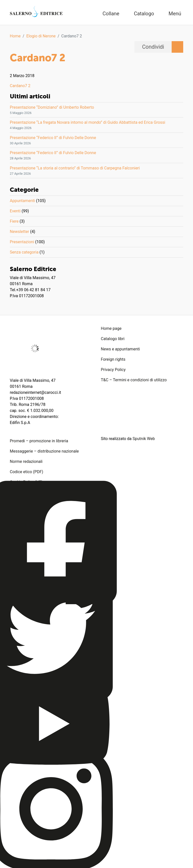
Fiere (14, 221)
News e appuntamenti (120, 349)
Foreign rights (113, 359)
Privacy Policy (113, 370)
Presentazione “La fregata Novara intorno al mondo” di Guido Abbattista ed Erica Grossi (87, 122)
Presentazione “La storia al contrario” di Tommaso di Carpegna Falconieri (75, 168)
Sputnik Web (144, 439)
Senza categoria (24, 252)
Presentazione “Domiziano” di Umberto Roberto (52, 107)
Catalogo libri (113, 339)
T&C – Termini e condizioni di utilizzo (134, 380)
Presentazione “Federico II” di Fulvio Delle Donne (53, 138)
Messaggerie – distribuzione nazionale (44, 451)
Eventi (15, 211)
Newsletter (19, 232)
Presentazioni (22, 242)
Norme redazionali (26, 461)
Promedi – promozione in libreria (39, 441)
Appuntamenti (22, 201)
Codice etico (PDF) (27, 472)
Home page (111, 328)
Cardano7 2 (20, 86)
